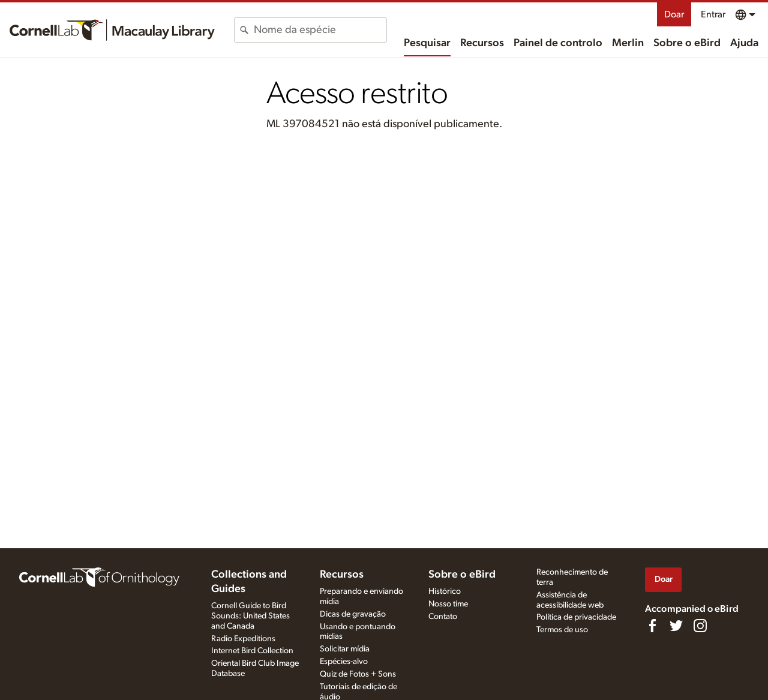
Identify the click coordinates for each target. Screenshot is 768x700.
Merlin (628, 43)
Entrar (713, 14)
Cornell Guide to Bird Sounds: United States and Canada (250, 616)
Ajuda (744, 43)
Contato (443, 617)
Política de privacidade (576, 617)
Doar (674, 14)
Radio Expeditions (243, 639)
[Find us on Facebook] (652, 626)
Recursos (482, 43)
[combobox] (320, 30)
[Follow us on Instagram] (700, 626)
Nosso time (448, 604)
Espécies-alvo (344, 662)
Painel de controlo (558, 43)
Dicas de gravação (353, 614)
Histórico (445, 591)
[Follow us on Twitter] (676, 626)
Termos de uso (562, 630)
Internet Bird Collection (252, 651)
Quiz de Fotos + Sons (358, 674)
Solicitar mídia (345, 649)
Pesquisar (427, 43)
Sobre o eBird (687, 43)
